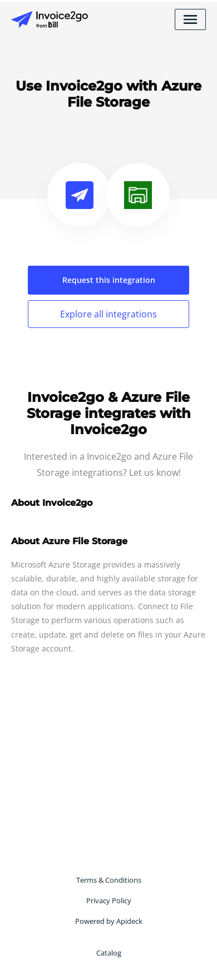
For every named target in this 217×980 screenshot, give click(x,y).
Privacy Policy (109, 901)
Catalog (109, 953)
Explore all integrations (108, 314)
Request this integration (109, 280)
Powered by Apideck (109, 921)
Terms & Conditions (109, 880)
